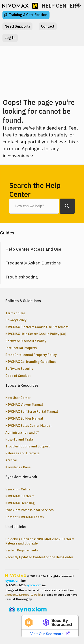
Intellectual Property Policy (24, 595)
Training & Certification (28, 15)
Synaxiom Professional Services (29, 510)
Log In (10, 38)
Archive (11, 460)
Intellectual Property (21, 348)
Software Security (19, 369)
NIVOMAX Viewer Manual (24, 405)
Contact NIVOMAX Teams (25, 517)
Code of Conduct (18, 376)
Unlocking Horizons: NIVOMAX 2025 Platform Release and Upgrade (40, 541)
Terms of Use (15, 313)
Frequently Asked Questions (33, 263)
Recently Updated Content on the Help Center (39, 557)
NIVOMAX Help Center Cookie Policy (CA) (36, 334)
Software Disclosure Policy (26, 341)
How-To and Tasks (19, 439)
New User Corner (18, 398)
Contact (48, 26)
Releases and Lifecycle (22, 453)
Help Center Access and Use (33, 249)
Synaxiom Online (18, 489)
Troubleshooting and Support (28, 446)
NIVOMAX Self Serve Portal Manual (32, 411)
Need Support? (17, 26)
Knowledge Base (18, 467)
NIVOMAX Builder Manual (24, 418)
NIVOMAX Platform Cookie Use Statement (37, 327)
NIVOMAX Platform (20, 496)
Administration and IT (22, 432)
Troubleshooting (22, 277)
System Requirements (22, 550)
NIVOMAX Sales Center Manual (28, 426)
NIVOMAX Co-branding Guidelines (31, 362)
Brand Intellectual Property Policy (31, 355)
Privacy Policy (16, 320)
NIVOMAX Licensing (20, 503)
